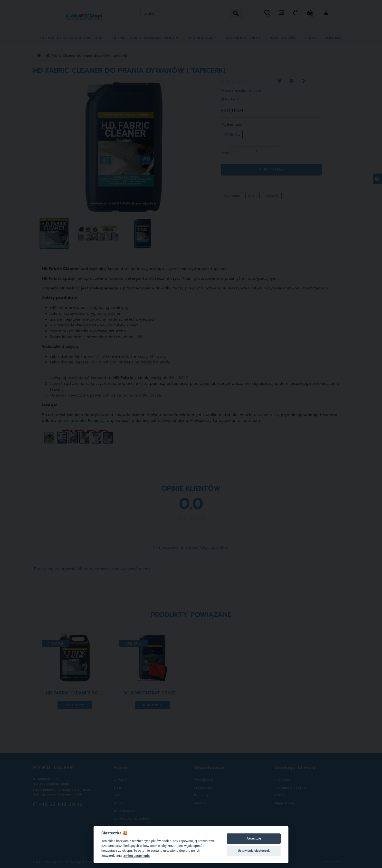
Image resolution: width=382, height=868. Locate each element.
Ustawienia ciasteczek (254, 851)
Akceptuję (254, 838)
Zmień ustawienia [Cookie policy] (137, 856)
